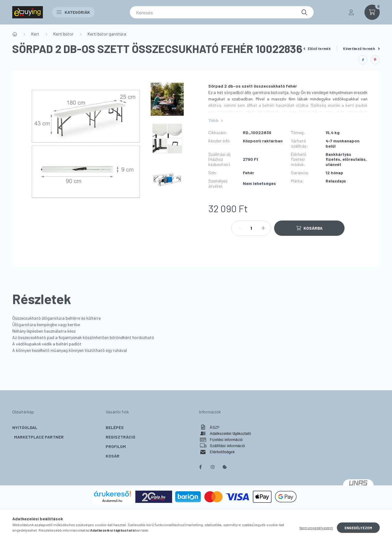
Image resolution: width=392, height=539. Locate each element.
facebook (200, 467)
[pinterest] (375, 60)
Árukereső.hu (112, 501)
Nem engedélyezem (316, 528)
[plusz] (263, 228)
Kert (35, 34)
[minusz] (239, 228)
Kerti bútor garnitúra (107, 34)
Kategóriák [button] (73, 12)
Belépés (115, 427)
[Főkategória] (15, 34)
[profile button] (351, 12)
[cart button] (372, 12)
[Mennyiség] (251, 228)
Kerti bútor (63, 34)
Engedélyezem (358, 528)
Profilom (116, 446)
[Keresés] (222, 12)
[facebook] (363, 60)
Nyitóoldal (25, 427)
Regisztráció (121, 437)
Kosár (113, 456)
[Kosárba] (309, 228)
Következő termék (361, 48)
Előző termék (317, 48)
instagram (213, 467)
